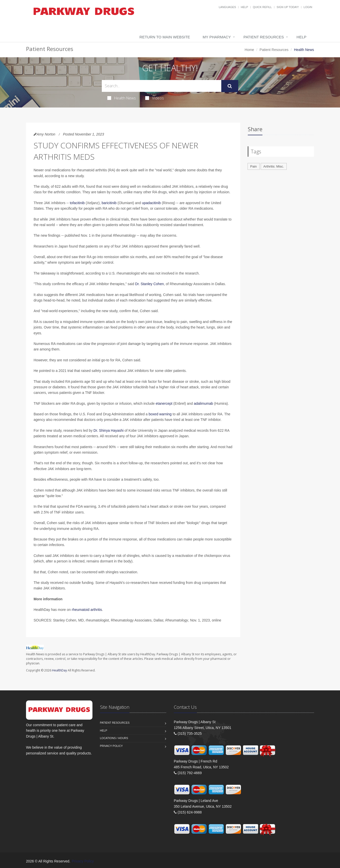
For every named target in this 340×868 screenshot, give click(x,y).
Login (308, 7)
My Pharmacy (217, 37)
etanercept (164, 403)
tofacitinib (77, 203)
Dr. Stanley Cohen (150, 284)
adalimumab (203, 403)
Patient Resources (264, 37)
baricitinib (109, 203)
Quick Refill (262, 7)
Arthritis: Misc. (274, 166)
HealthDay (59, 670)
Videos (155, 98)
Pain (254, 166)
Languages (227, 7)
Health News (122, 98)
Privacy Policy (112, 746)
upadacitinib (151, 203)
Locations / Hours (114, 738)
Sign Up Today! (288, 7)
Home (249, 50)
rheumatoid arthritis (87, 610)
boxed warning (160, 414)
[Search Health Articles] (162, 86)
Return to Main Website (165, 37)
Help (244, 7)
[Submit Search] (230, 86)
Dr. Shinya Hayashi (108, 430)
